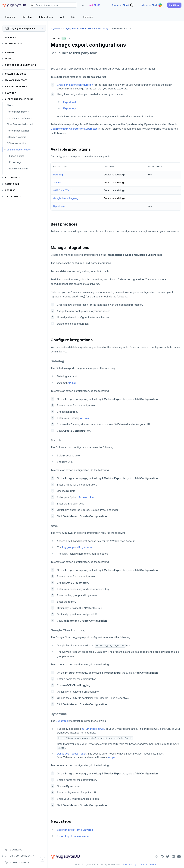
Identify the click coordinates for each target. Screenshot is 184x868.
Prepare (10, 52)
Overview (11, 37)
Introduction (14, 44)
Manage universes (16, 80)
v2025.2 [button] (62, 38)
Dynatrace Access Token (72, 754)
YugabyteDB (56, 28)
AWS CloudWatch (63, 190)
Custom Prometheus (17, 169)
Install (10, 59)
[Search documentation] (53, 5)
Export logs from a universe (73, 836)
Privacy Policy (129, 864)
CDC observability (16, 143)
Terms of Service (148, 864)
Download (14, 850)
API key (72, 383)
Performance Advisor (18, 131)
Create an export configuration (75, 85)
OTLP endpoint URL (94, 729)
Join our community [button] (19, 856)
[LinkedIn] (173, 857)
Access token (86, 497)
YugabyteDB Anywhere (75, 28)
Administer (12, 184)
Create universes (16, 74)
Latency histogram (16, 137)
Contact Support (18, 862)
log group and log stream (77, 547)
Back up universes (16, 87)
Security (10, 93)
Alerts (10, 105)
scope (112, 757)
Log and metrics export (19, 150)
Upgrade (10, 190)
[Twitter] (168, 857)
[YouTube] (179, 857)
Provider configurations (20, 65)
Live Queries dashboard (20, 118)
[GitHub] (162, 857)
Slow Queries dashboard (20, 124)
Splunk (57, 182)
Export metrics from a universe (75, 830)
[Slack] (157, 857)
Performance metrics (18, 112)
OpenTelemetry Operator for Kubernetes (74, 129)
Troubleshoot (14, 197)
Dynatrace (59, 206)
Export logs (15, 162)
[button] (174, 5)
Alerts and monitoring (19, 99)
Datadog (58, 175)
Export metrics (17, 156)
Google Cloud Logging (66, 198)
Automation (13, 178)
